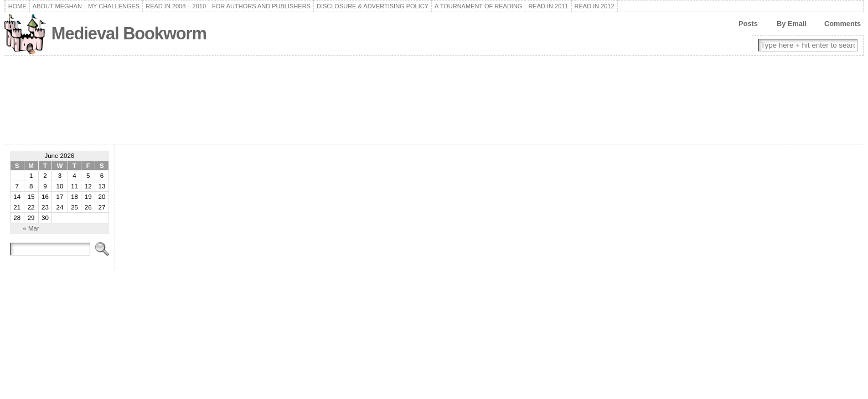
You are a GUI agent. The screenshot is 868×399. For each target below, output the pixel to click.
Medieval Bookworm (129, 34)
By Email (792, 24)
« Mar (31, 228)
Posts (748, 24)
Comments (843, 24)
